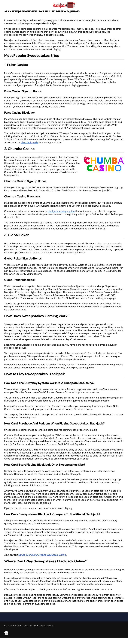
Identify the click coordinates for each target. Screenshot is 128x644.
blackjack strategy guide (61, 211)
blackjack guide (29, 142)
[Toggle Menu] (70, 5)
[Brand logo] (64, 5)
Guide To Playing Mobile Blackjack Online (42, 555)
